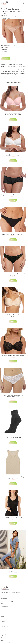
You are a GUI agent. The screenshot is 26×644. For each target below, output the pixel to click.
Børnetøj (3, 619)
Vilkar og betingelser (6, 643)
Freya (15, 46)
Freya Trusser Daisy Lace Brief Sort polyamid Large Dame (13, 275)
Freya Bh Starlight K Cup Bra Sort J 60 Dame (13, 356)
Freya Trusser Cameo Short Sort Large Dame (13, 195)
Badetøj (3, 614)
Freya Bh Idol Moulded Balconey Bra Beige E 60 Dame (13, 315)
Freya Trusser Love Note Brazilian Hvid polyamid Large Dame (13, 396)
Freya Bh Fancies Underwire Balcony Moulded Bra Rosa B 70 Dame (13, 114)
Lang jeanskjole (13, 571)
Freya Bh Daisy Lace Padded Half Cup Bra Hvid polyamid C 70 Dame (13, 155)
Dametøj (3, 621)
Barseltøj (3, 616)
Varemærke (10, 46)
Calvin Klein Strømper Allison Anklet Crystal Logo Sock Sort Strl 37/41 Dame (13, 437)
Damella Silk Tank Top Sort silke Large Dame (13, 518)
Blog (2, 638)
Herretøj (3, 624)
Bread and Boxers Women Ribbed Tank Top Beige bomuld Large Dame (13, 478)
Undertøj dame (5, 627)
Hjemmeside (4, 15)
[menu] (23, 3)
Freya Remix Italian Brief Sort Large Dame (13, 234)
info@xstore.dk (5, 606)
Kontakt (3, 640)
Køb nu (6, 59)
